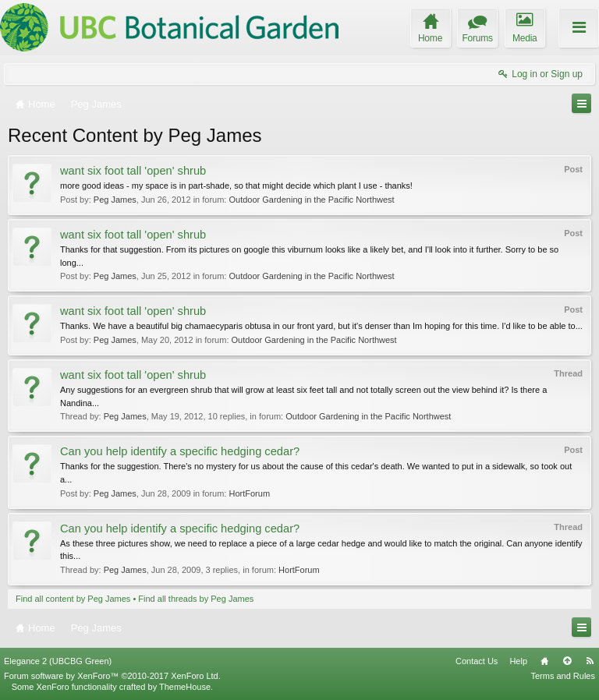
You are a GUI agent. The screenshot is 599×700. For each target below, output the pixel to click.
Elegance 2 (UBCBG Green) (58, 661)
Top (567, 661)
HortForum (249, 493)
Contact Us (477, 661)
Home (544, 661)
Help (518, 661)
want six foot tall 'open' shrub (133, 171)
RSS (590, 661)
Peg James (115, 200)
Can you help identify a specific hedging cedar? (180, 451)
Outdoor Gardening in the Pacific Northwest (311, 200)
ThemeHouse (185, 687)
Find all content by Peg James (73, 599)
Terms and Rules (563, 676)
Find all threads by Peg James (196, 599)
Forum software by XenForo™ (112, 676)
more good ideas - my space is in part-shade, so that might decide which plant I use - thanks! (236, 186)
